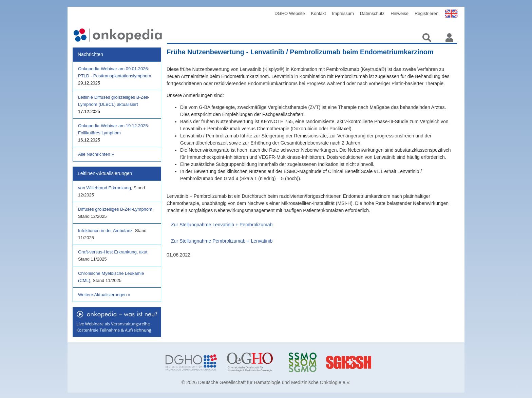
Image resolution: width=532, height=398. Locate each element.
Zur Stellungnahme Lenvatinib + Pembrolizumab (222, 225)
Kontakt (319, 13)
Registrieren (426, 13)
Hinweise (400, 13)
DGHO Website (290, 13)
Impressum (343, 13)
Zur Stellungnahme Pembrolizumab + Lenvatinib (222, 241)
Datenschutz (372, 13)
